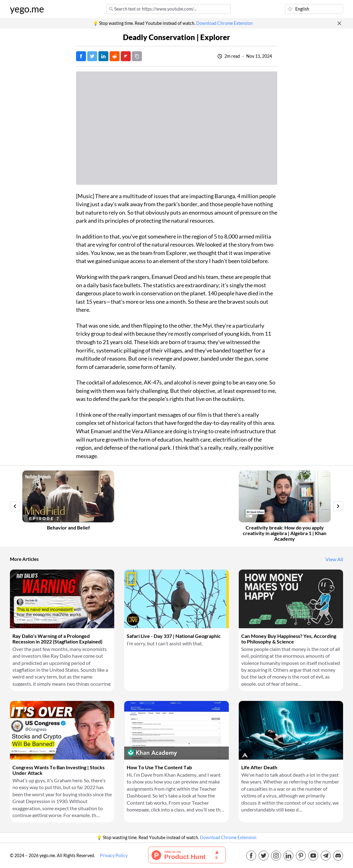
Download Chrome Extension (224, 23)
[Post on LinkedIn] (103, 56)
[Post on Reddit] (115, 56)
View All (334, 559)
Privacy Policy (114, 856)
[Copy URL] (137, 56)
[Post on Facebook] (81, 56)
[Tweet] (92, 56)
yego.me (27, 9)
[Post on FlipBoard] (126, 56)
